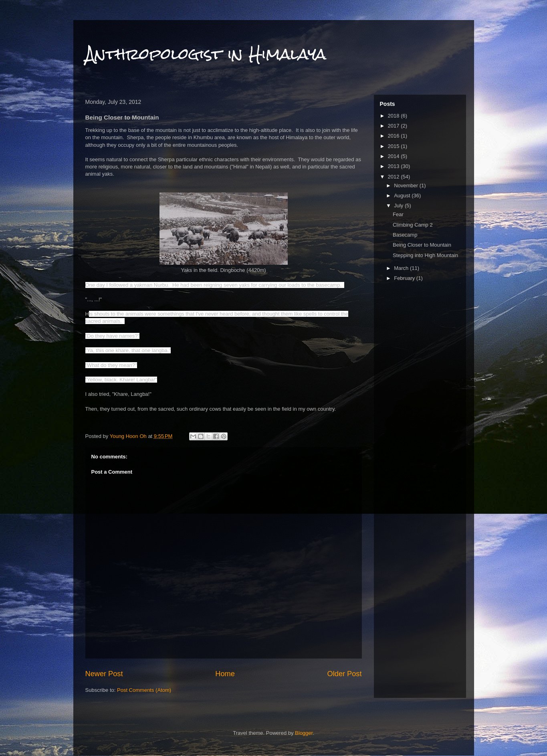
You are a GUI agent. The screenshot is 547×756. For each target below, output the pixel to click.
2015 (395, 146)
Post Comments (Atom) (144, 690)
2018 (395, 116)
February (405, 278)
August (403, 196)
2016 (395, 136)
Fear (398, 214)
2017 (395, 126)
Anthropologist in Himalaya (206, 54)
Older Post (345, 674)
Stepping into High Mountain (425, 255)
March (402, 268)
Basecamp (405, 235)
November (407, 185)
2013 (395, 166)
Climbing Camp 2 (413, 225)
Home (225, 674)
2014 (395, 156)
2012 (395, 177)
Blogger (304, 733)
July (399, 206)
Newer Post (104, 674)
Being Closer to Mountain (422, 245)
